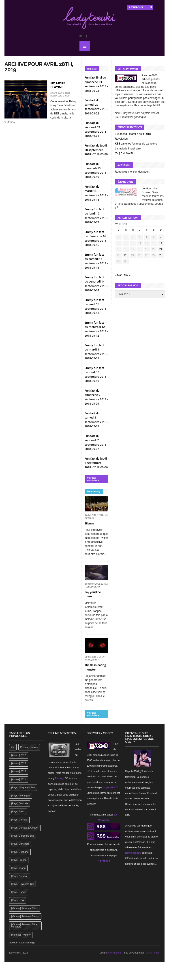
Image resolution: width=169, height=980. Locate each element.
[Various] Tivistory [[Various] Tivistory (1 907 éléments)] (21, 935)
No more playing (58, 85)
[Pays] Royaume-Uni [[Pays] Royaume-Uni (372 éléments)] (22, 884)
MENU (85, 46)
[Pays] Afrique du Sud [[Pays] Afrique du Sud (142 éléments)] (23, 787)
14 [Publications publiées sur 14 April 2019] (161, 243)
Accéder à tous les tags (22, 943)
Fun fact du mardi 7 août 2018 (133, 134)
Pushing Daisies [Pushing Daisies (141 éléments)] (29, 747)
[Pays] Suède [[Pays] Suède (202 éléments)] (18, 892)
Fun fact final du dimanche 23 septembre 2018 (96, 82)
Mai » (127, 275)
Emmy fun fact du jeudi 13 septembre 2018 (96, 304)
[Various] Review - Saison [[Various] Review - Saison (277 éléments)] (25, 916)
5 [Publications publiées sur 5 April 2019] (147, 237)
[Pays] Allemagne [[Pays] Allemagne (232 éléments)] (21, 796)
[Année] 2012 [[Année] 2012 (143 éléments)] (18, 755)
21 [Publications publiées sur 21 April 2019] (161, 249)
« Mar (118, 275)
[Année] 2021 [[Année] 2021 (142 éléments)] (18, 779)
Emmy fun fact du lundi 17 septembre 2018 (96, 214)
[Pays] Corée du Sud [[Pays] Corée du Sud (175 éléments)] (23, 836)
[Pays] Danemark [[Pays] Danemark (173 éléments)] (21, 844)
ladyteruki (89, 518)
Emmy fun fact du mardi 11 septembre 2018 (96, 350)
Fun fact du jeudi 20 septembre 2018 (96, 150)
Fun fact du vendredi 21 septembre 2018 (96, 127)
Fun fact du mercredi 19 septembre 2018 (96, 168)
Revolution (121, 139)
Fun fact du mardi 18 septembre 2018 (96, 191)
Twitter (80, 36)
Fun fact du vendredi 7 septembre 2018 (96, 440)
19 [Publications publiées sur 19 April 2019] (147, 249)
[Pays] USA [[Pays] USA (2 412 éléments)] (17, 900)
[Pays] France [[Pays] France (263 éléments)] (19, 860)
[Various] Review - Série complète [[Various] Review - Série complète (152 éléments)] (24, 925)
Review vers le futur (60, 96)
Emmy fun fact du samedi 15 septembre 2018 (96, 259)
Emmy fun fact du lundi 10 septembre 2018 (96, 372)
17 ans (145, 90)
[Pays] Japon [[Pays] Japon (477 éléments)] (18, 868)
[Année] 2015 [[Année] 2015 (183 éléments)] (18, 763)
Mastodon (144, 172)
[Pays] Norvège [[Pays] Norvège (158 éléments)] (20, 876)
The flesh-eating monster (95, 667)
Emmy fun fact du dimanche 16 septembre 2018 (96, 236)
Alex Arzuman (115, 953)
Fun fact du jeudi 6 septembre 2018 (96, 463)
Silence (89, 523)
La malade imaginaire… (129, 149)
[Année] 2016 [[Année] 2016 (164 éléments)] (18, 771)
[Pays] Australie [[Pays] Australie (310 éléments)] (20, 803)
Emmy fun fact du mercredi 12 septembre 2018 (96, 327)
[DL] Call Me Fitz (125, 153)
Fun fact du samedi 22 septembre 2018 (96, 104)
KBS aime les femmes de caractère (136, 144)
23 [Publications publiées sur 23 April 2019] (126, 255)
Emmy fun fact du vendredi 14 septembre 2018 (96, 282)
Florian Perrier (152, 953)
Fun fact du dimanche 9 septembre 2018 (96, 395)
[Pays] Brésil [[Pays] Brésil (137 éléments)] (18, 811)
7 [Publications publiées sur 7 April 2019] (161, 237)
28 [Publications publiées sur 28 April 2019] (161, 255)
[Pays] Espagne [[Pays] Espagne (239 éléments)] (20, 852)
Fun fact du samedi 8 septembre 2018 (96, 418)
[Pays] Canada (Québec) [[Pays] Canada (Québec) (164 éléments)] (25, 828)
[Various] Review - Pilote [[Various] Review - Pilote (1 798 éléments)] (25, 908)
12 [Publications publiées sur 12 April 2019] (147, 243)
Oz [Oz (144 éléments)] (13, 747)
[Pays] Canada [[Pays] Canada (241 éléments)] (19, 820)
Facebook (86, 36)
